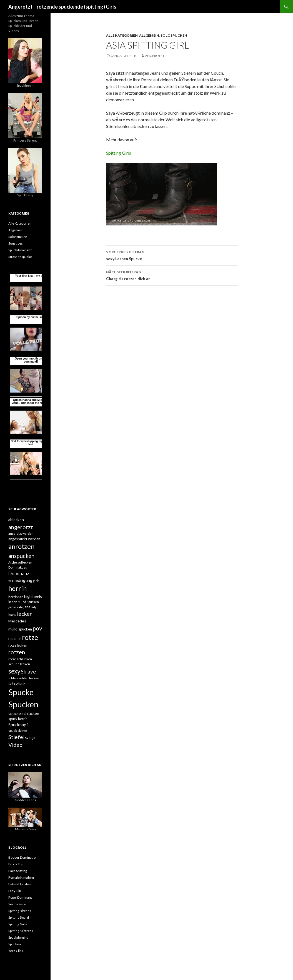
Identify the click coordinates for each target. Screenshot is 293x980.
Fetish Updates (20, 884)
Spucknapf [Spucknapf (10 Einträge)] (18, 725)
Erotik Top (16, 864)
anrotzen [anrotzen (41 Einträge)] (21, 546)
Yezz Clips (16, 951)
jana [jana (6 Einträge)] (27, 607)
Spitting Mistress (21, 931)
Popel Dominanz (20, 897)
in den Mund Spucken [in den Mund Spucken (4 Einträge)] (24, 602)
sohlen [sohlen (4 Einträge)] (13, 678)
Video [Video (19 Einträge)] (15, 745)
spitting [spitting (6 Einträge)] (20, 683)
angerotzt (155, 56)
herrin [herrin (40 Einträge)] (17, 588)
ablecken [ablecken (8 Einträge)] (16, 520)
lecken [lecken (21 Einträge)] (25, 614)
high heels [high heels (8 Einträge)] (33, 596)
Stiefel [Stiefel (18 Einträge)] (16, 737)
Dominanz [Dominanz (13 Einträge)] (19, 573)
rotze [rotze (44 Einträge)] (30, 637)
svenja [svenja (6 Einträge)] (30, 738)
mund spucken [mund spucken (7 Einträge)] (20, 629)
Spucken (15, 944)
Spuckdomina (18, 937)
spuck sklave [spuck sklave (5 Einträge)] (18, 731)
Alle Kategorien (122, 35)
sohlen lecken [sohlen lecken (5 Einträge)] (29, 678)
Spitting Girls (119, 153)
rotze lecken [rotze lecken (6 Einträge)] (18, 645)
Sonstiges (16, 243)
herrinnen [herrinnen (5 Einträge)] (16, 597)
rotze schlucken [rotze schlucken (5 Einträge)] (20, 659)
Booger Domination (23, 857)
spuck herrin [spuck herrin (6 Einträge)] (18, 719)
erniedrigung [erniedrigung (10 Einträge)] (20, 580)
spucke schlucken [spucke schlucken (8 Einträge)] (24, 713)
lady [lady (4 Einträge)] (34, 607)
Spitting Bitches (20, 911)
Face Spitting (18, 871)
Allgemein (149, 35)
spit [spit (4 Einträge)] (11, 683)
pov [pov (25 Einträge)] (37, 628)
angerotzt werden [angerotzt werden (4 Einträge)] (21, 533)
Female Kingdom (21, 877)
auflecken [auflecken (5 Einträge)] (25, 562)
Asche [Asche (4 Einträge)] (13, 562)
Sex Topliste (17, 904)
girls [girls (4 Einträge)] (36, 581)
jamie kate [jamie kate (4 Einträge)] (16, 607)
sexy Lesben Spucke (172, 255)
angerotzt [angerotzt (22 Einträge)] (21, 527)
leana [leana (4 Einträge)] (12, 615)
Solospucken (174, 35)
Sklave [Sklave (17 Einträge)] (28, 672)
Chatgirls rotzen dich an (172, 275)
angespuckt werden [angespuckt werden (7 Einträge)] (24, 539)
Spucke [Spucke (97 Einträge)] (21, 692)
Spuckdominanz (20, 250)
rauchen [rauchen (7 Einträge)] (15, 639)
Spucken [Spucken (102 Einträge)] (23, 704)
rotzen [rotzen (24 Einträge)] (17, 652)
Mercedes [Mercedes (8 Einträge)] (17, 621)
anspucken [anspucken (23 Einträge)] (21, 556)
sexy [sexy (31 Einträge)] (14, 671)
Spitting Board (19, 917)
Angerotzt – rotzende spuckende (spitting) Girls (62, 7)
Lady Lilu (15, 891)
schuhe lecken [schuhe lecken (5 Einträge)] (19, 664)
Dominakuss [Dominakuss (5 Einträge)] (18, 567)
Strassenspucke (20, 257)
